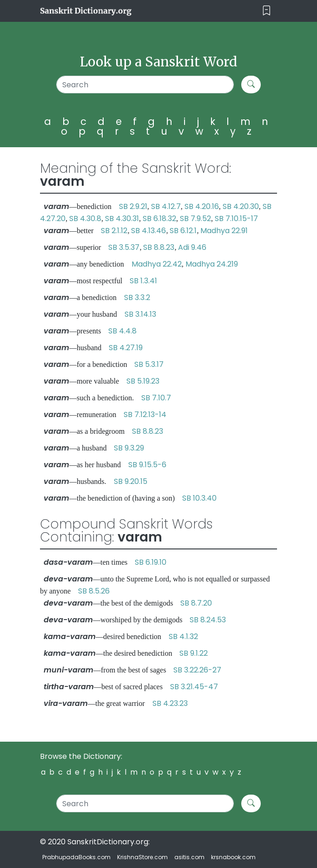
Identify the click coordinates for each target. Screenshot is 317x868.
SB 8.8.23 (159, 247)
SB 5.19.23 (143, 381)
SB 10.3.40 (199, 498)
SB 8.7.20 (196, 603)
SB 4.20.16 (202, 206)
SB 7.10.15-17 (236, 219)
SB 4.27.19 (126, 348)
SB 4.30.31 (122, 219)
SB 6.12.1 (183, 231)
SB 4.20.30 (241, 206)
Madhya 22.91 (224, 231)
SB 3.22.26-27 (197, 670)
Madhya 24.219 (212, 264)
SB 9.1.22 (194, 653)
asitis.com (189, 857)
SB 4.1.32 (183, 636)
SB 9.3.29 (129, 448)
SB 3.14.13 (140, 314)
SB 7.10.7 (156, 398)
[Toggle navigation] (267, 11)
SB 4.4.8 (122, 331)
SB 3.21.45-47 (194, 687)
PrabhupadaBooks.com (76, 857)
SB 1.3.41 (143, 281)
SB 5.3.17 (149, 364)
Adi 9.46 (192, 247)
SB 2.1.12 (114, 231)
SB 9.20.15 (131, 481)
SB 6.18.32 (159, 219)
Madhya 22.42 (157, 264)
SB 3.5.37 (124, 247)
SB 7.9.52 (195, 219)
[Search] (145, 85)
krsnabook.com (233, 857)
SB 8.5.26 (94, 591)
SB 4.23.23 (170, 703)
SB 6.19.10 (151, 562)
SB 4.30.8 (85, 219)
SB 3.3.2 (137, 297)
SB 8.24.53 (208, 620)
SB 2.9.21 (133, 206)
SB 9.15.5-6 (147, 465)
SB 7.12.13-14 (145, 414)
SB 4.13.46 (149, 231)
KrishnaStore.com (142, 857)
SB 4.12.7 (166, 206)
